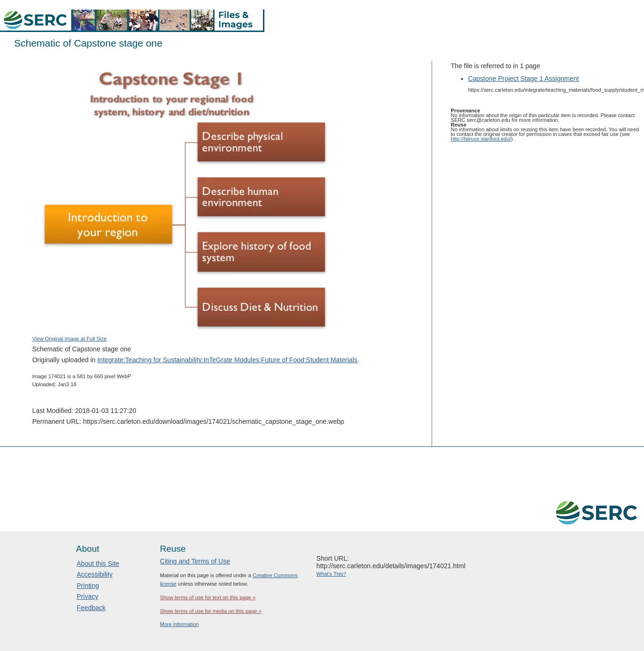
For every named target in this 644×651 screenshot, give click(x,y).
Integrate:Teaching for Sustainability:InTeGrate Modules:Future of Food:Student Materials (227, 360)
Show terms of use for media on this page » (211, 611)
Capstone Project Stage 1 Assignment (524, 79)
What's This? (331, 574)
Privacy (87, 596)
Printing (88, 586)
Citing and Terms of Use (195, 561)
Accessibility (95, 574)
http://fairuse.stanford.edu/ (481, 139)
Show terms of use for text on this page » (208, 597)
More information (179, 624)
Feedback (91, 608)
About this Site (98, 564)
